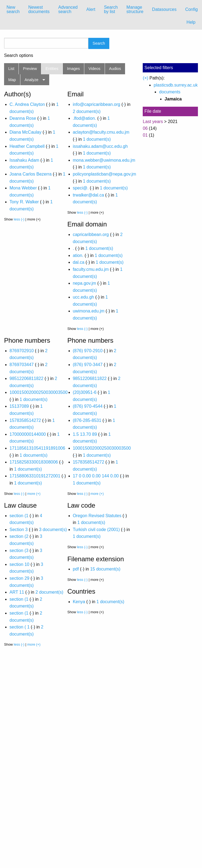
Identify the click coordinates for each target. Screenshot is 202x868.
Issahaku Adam (24, 160)
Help (191, 22)
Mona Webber (23, 188)
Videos (95, 69)
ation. (78, 255)
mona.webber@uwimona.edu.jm (104, 160)
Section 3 (19, 530)
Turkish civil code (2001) (96, 530)
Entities (52, 69)
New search (13, 9)
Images (74, 69)
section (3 (19, 550)
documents (170, 92)
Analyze (31, 80)
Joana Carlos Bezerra (31, 174)
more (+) (34, 494)
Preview (30, 69)
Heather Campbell (27, 146)
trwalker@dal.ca (88, 195)
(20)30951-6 (85, 392)
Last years (153, 122)
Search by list (111, 9)
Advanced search (68, 9)
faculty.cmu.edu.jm (91, 269)
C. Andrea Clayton (27, 104)
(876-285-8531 (87, 420)
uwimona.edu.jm (89, 311)
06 (145, 128)
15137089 (19, 406)
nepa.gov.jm (85, 283)
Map (12, 80)
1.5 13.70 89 (85, 434)
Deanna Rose (23, 118)
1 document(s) (97, 139)
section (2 (19, 536)
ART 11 (17, 592)
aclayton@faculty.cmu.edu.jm (101, 132)
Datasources (164, 9)
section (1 (19, 516)
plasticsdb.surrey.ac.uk (176, 85)
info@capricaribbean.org (97, 104)
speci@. (81, 188)
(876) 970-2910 (88, 351)
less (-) (19, 219)
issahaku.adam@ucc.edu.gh (100, 146)
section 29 (19, 578)
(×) (145, 78)
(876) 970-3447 (88, 365)
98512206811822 (27, 378)
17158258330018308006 (34, 462)
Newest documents (39, 9)
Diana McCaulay (25, 132)
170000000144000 (28, 434)
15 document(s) (105, 569)
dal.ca (79, 262)
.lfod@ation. (85, 118)
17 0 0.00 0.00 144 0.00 (96, 476)
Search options (19, 56)
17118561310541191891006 (37, 448)
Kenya (79, 602)
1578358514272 (25, 420)
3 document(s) (53, 530)
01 (145, 135)
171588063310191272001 (35, 476)
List (11, 69)
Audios (115, 69)
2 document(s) (87, 111)
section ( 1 (20, 627)
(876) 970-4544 (88, 406)
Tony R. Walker (24, 202)
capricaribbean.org (91, 234)
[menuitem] (13, 10)
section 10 (19, 564)
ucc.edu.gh (83, 297)
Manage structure (135, 9)
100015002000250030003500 (39, 392)
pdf (76, 569)
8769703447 (22, 365)
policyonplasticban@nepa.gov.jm (105, 174)
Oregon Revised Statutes (97, 516)
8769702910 (22, 351)
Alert (91, 9)
